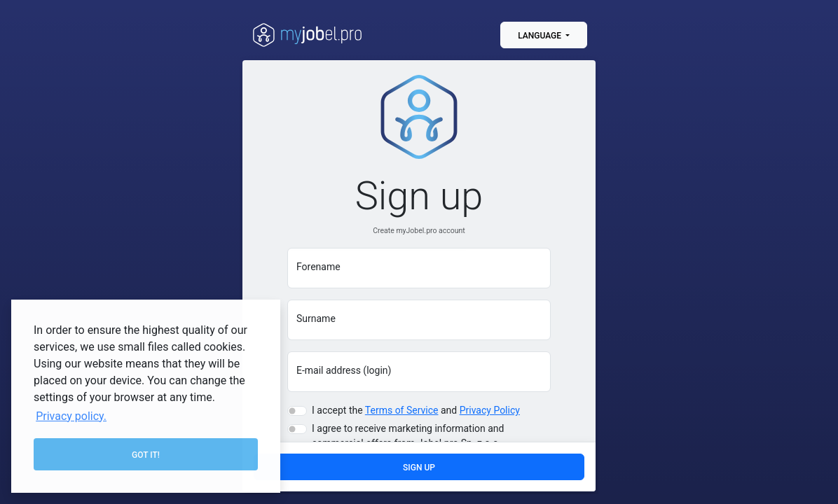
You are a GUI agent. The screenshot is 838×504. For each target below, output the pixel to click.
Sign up (419, 468)
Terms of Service (402, 412)
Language (541, 36)
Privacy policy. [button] (71, 416)
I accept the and (416, 412)
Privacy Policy (490, 412)
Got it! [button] (146, 455)
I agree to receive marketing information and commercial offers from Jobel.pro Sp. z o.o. (408, 438)
